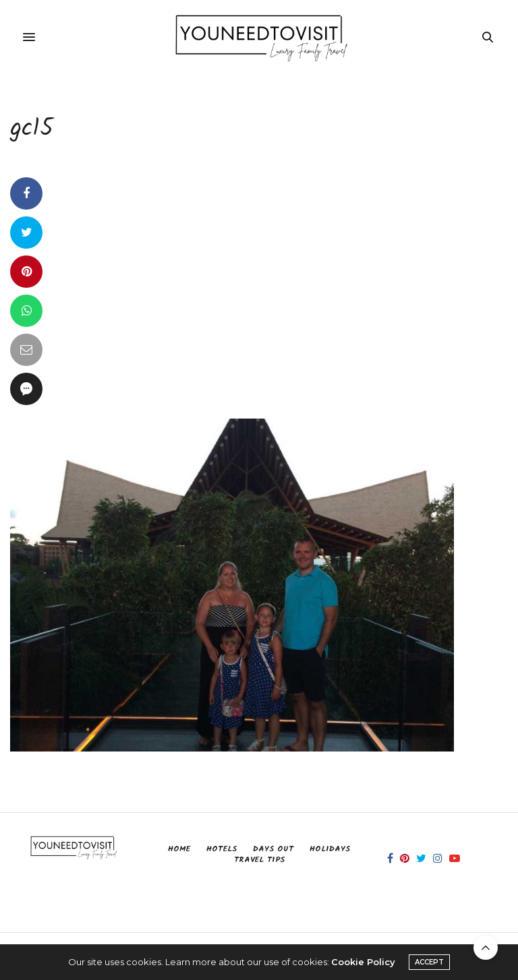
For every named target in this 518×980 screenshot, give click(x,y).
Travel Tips (259, 860)
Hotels (222, 849)
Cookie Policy (363, 962)
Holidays (330, 849)
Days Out (273, 849)
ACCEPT (429, 962)
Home (179, 849)
